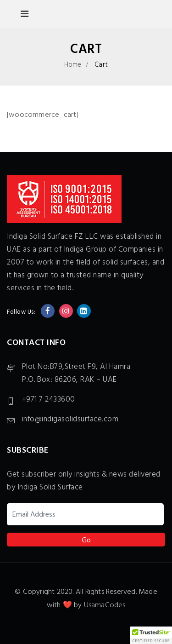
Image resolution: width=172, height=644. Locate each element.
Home (73, 65)
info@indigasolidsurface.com (70, 419)
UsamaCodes (105, 605)
